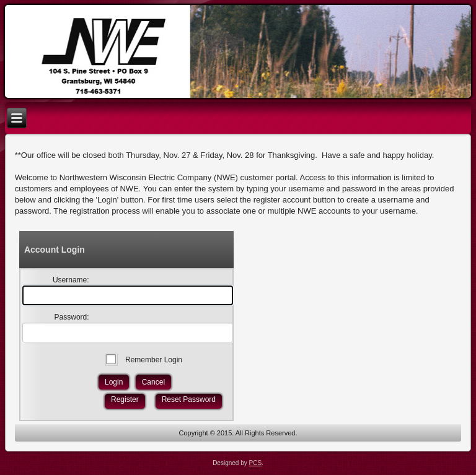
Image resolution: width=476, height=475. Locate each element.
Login (114, 382)
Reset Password (189, 399)
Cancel (153, 382)
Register (125, 399)
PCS (256, 463)
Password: (72, 317)
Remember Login (154, 360)
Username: (71, 280)
